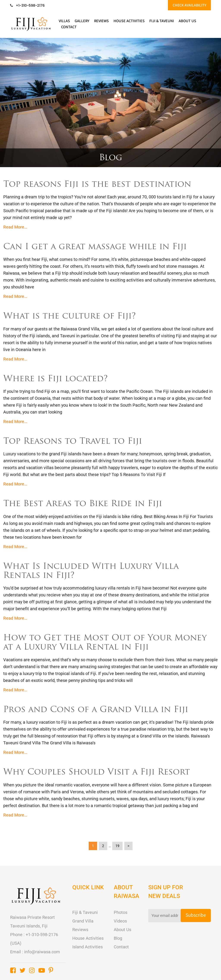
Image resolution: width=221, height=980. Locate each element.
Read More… (15, 227)
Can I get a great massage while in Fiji (97, 247)
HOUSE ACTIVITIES (129, 21)
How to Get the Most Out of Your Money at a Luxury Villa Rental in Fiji (106, 642)
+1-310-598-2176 (28, 6)
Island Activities (88, 946)
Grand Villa (83, 920)
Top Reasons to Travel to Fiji (74, 442)
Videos (120, 920)
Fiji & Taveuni (162, 21)
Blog (118, 938)
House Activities (88, 938)
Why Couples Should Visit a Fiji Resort (99, 772)
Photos (121, 912)
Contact (69, 27)
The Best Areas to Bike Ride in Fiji (84, 504)
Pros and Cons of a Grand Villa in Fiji (98, 709)
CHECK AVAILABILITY (189, 5)
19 (117, 845)
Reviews (101, 21)
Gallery (82, 21)
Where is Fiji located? (57, 379)
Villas (64, 21)
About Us (187, 21)
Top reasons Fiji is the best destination (99, 185)
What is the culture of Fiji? (71, 317)
